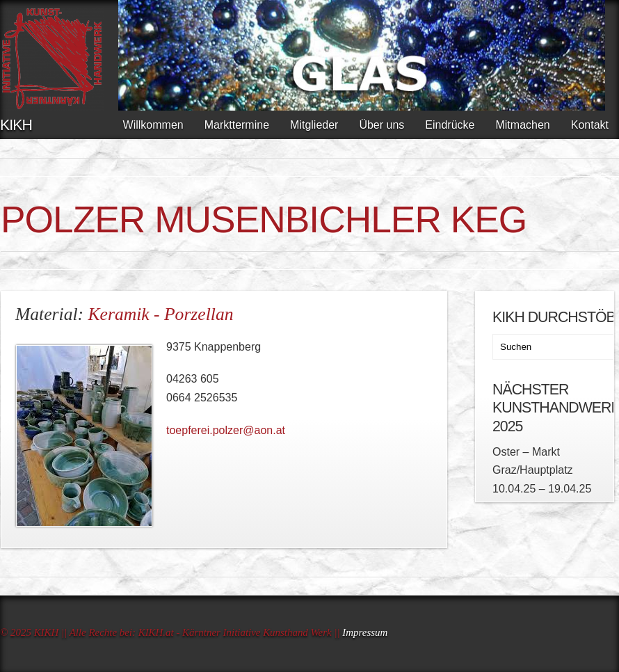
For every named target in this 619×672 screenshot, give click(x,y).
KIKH (16, 125)
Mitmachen (522, 125)
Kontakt (590, 125)
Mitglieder (314, 125)
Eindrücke (450, 125)
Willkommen (153, 125)
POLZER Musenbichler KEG (264, 219)
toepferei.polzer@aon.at (226, 430)
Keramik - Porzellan (161, 314)
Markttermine (237, 125)
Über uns (381, 125)
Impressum (365, 632)
